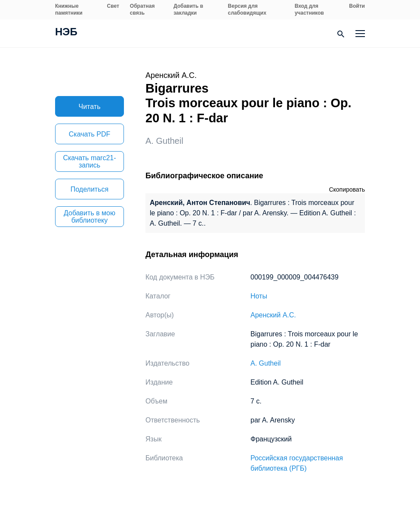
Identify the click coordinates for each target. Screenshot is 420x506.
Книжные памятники (69, 9)
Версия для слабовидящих (247, 9)
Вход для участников (309, 9)
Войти (357, 6)
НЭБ (66, 33)
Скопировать (347, 189)
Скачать (90, 134)
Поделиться (90, 189)
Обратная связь (142, 9)
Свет (113, 6)
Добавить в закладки (188, 9)
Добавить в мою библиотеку (90, 217)
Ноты (259, 296)
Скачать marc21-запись (89, 161)
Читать (90, 107)
